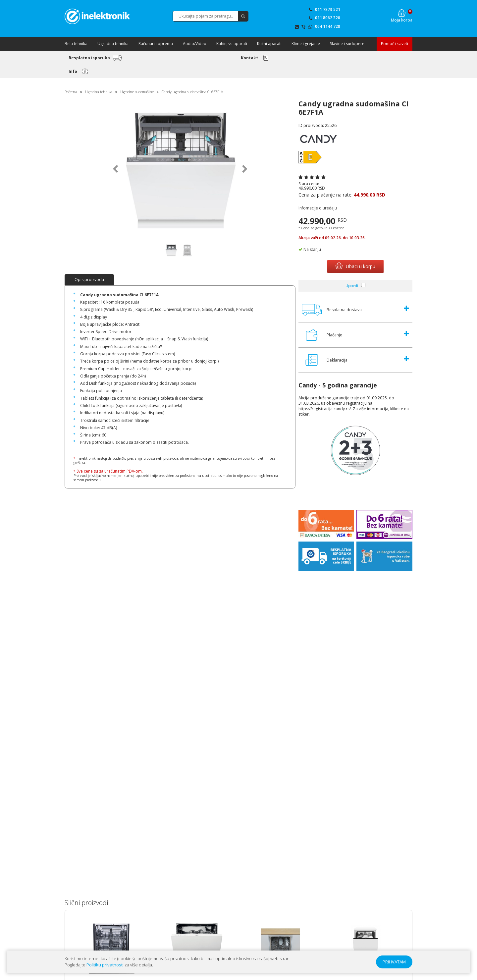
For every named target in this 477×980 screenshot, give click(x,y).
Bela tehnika (76, 44)
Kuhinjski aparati (232, 44)
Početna (71, 92)
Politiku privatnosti (105, 965)
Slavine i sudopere (347, 44)
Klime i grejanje (306, 44)
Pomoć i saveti (395, 44)
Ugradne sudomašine (137, 92)
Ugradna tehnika (113, 44)
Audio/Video (195, 44)
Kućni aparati (269, 44)
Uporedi (352, 286)
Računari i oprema (156, 44)
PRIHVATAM (394, 962)
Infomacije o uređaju (318, 208)
